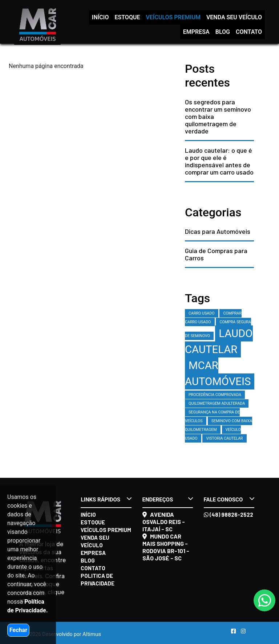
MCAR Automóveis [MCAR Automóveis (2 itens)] (218, 373)
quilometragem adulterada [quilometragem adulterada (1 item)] (217, 403)
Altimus (92, 634)
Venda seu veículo (234, 17)
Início (100, 17)
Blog (223, 32)
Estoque (127, 17)
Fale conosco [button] (229, 499)
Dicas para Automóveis (218, 231)
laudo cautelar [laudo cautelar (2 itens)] (219, 341)
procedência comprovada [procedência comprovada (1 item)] (215, 395)
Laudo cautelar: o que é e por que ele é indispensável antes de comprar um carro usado (219, 161)
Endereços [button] (168, 499)
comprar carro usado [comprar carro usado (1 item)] (213, 318)
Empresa (196, 32)
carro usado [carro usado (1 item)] (202, 313)
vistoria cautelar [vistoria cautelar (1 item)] (224, 438)
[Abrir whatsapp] (265, 601)
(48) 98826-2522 (229, 515)
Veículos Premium (173, 17)
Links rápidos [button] (106, 499)
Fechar (18, 630)
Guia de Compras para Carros (216, 254)
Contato (249, 32)
